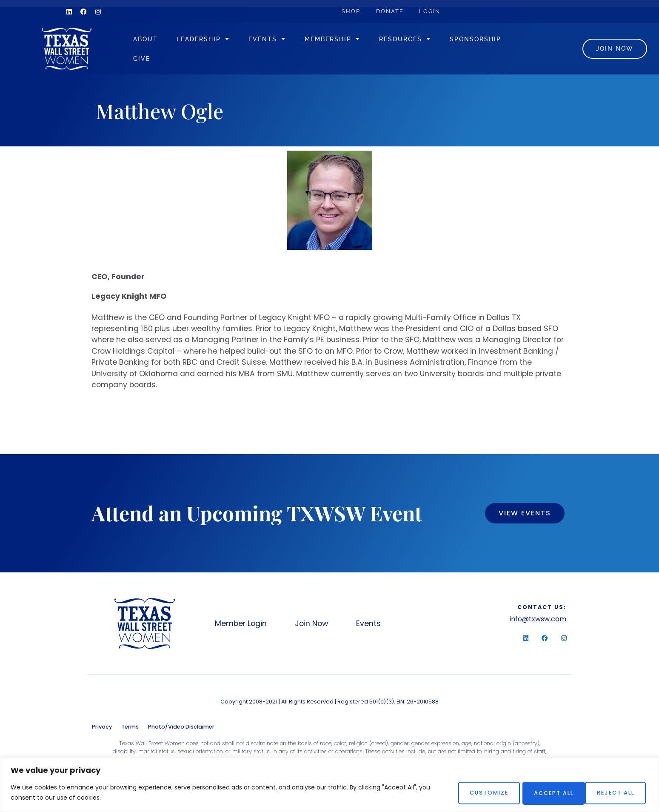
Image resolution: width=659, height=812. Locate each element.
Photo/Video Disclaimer (181, 731)
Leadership (218, 41)
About (160, 41)
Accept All (615, 793)
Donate (392, 11)
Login (434, 11)
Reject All (546, 793)
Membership (347, 41)
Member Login (241, 627)
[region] (329, 785)
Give (227, 60)
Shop (352, 11)
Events (282, 41)
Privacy (102, 731)
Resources (420, 41)
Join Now (314, 627)
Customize (477, 793)
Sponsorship (174, 60)
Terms (130, 731)
